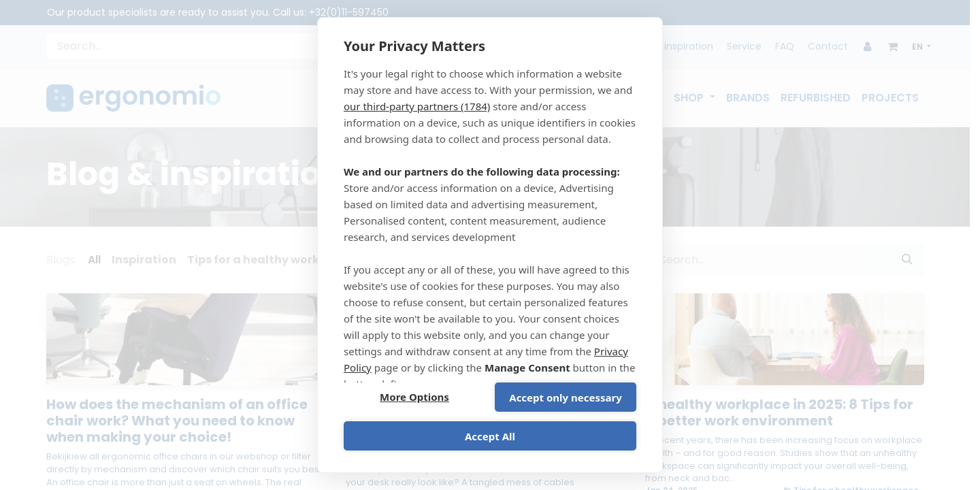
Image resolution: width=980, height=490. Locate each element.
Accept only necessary (565, 397)
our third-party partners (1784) (417, 106)
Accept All (490, 436)
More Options (414, 397)
